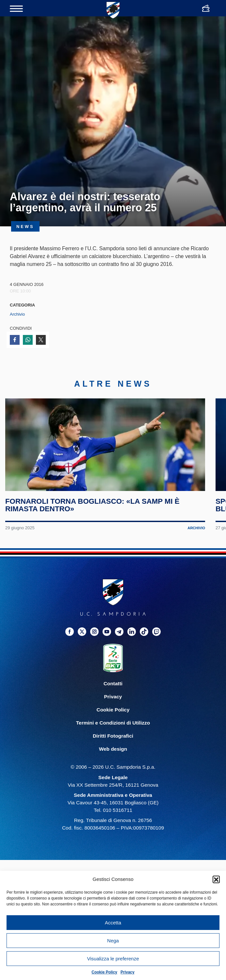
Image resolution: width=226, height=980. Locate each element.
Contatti (113, 695)
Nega (113, 941)
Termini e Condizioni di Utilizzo (113, 734)
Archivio (17, 314)
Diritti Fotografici (113, 748)
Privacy (128, 972)
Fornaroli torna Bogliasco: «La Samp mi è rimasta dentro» (93, 517)
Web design (113, 761)
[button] (216, 879)
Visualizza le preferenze (113, 959)
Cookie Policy (104, 972)
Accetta (113, 923)
